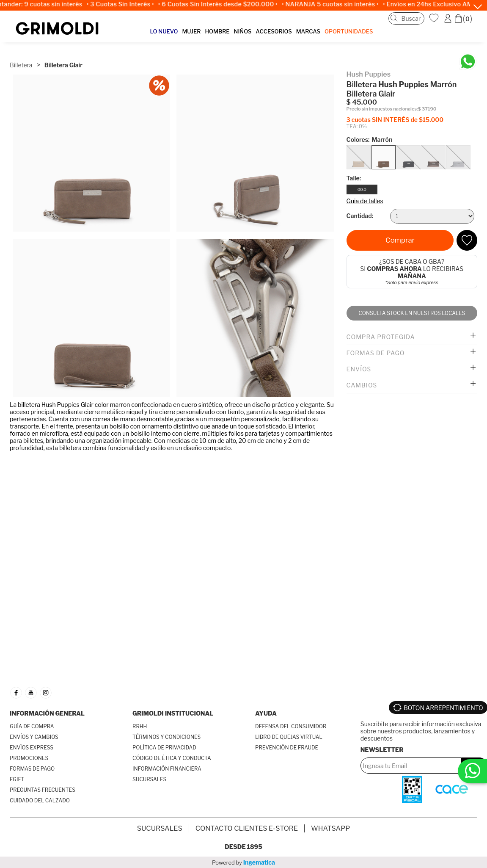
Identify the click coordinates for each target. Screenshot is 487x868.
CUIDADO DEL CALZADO (40, 800)
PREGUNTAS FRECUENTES (43, 790)
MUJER (191, 31)
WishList (435, 18)
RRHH (140, 726)
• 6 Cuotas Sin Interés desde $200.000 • (221, 4)
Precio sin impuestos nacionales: (382, 109)
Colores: (370, 140)
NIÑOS (243, 31)
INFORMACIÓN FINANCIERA (167, 769)
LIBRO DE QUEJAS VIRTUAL (289, 737)
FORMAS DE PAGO (32, 769)
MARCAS (308, 31)
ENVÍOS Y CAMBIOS (34, 737)
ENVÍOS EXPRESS (32, 748)
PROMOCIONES (29, 758)
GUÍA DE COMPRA (32, 726)
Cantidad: (360, 216)
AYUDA (266, 713)
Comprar (400, 240)
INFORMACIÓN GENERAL (47, 713)
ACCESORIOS (274, 31)
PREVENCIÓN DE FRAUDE (287, 748)
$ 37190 (427, 109)
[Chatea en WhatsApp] (468, 62)
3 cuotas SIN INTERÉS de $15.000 (395, 120)
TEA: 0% (357, 126)
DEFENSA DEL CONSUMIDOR (291, 726)
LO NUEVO (164, 31)
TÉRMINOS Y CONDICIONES (166, 737)
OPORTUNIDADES (349, 31)
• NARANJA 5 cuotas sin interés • (334, 4)
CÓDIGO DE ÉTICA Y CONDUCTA (172, 758)
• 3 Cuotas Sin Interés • (124, 4)
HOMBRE (217, 31)
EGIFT (17, 779)
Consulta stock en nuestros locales (412, 313)
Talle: (354, 178)
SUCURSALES (149, 779)
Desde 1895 (243, 847)
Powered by (243, 862)
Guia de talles (365, 201)
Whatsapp (330, 828)
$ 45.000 (362, 102)
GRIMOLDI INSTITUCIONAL (173, 713)
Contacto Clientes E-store (247, 828)
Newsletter (382, 750)
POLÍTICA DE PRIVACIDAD (164, 748)
